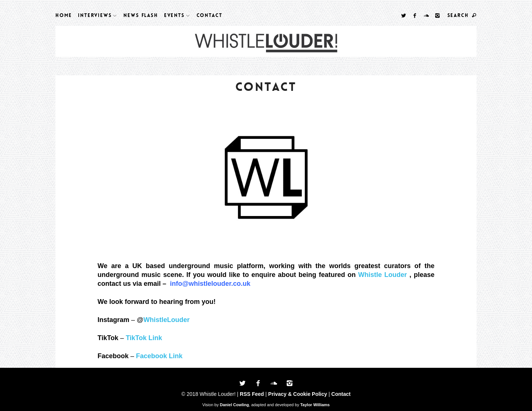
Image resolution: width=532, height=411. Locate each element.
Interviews (95, 15)
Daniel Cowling (234, 405)
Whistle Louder (383, 275)
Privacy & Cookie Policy (298, 394)
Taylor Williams (315, 405)
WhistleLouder (166, 320)
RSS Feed (252, 394)
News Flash (141, 15)
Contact (209, 15)
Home (64, 15)
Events (174, 15)
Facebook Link (159, 356)
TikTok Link (144, 338)
